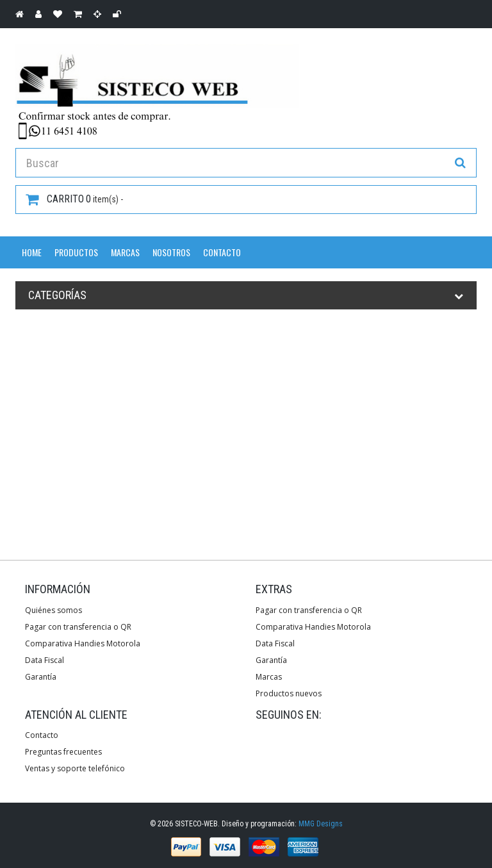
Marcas (125, 252)
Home (32, 252)
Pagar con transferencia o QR (78, 627)
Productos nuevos (289, 693)
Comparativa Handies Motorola (83, 643)
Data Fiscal (45, 660)
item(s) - (74, 199)
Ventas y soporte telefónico (75, 768)
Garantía (41, 677)
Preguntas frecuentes (63, 752)
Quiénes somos (53, 610)
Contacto (222, 252)
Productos (76, 252)
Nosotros (171, 252)
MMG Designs (321, 824)
